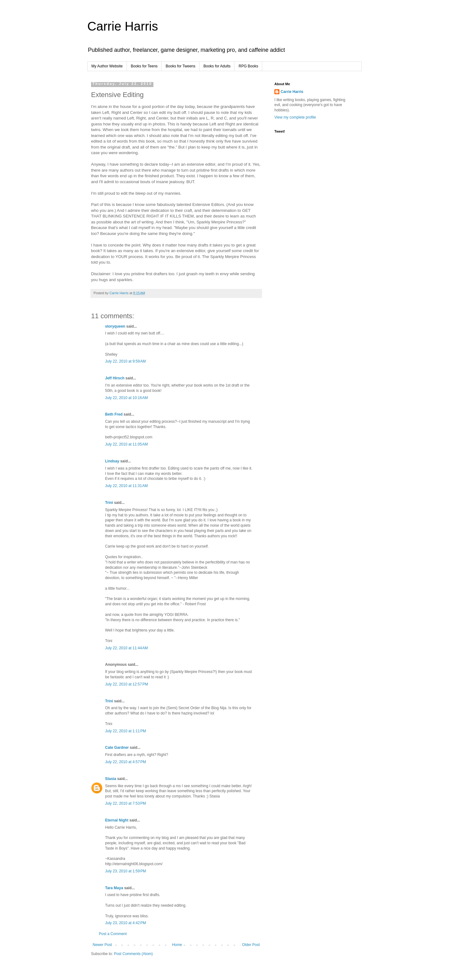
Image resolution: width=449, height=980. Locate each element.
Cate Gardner (117, 748)
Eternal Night (117, 820)
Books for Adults (217, 66)
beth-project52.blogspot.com (129, 437)
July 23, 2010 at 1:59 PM (126, 871)
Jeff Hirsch (115, 378)
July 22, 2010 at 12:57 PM (127, 684)
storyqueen (115, 326)
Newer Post (102, 945)
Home (177, 945)
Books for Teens (144, 66)
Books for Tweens (180, 66)
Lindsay (112, 461)
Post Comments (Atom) (133, 954)
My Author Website (107, 66)
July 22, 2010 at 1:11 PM (126, 731)
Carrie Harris (123, 26)
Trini (109, 503)
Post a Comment (113, 934)
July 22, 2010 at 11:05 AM (126, 444)
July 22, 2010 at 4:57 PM (126, 762)
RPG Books (248, 66)
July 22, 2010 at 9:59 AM (125, 361)
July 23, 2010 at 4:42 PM (126, 923)
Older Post (251, 945)
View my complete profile (295, 117)
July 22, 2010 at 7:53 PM (126, 803)
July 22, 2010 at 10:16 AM (126, 398)
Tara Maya (114, 888)
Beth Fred (114, 414)
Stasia (111, 779)
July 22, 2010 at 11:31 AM (126, 486)
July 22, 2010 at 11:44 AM (126, 648)
